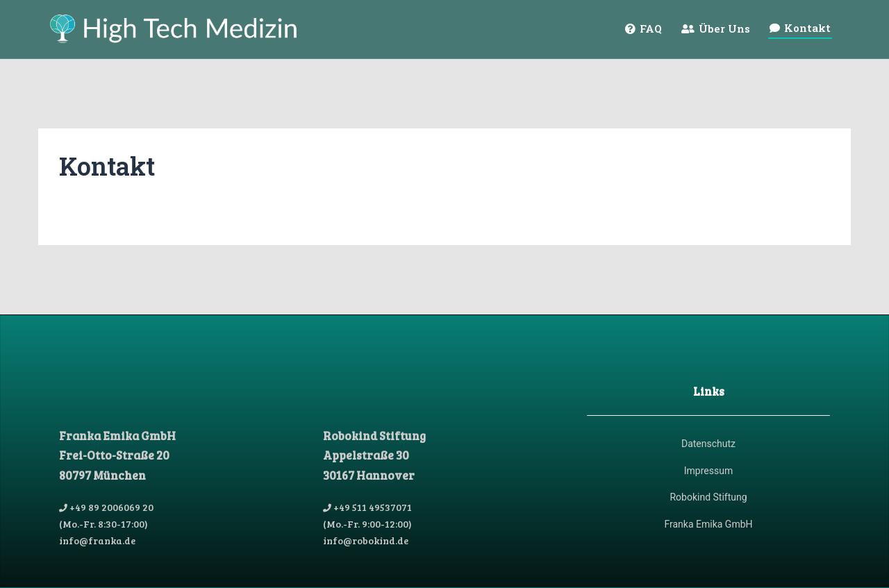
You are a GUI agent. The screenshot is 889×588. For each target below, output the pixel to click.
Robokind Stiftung (708, 497)
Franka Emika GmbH (708, 524)
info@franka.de (97, 540)
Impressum (708, 471)
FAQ (651, 28)
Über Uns (724, 28)
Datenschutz (708, 444)
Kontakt (807, 28)
